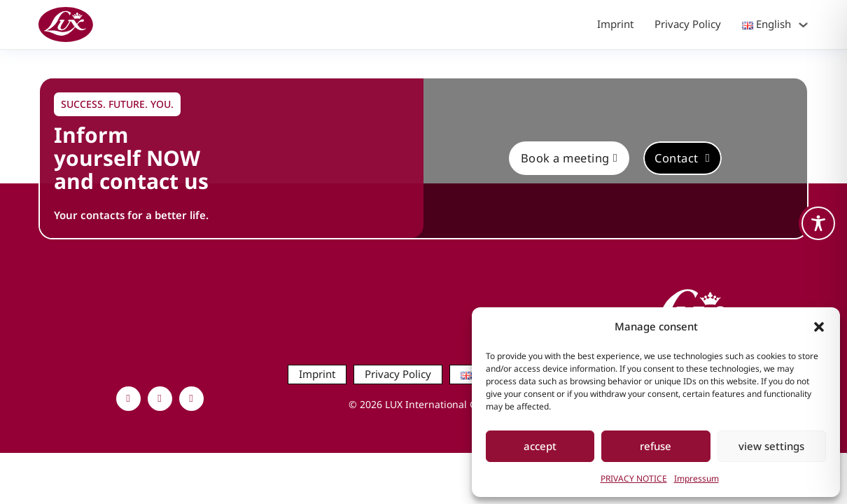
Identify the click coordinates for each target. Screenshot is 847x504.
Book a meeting (569, 158)
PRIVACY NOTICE (634, 478)
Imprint (615, 24)
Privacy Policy (688, 24)
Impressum (696, 478)
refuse (656, 446)
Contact (682, 158)
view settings (771, 446)
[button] (819, 327)
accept (540, 446)
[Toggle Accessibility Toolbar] (818, 223)
